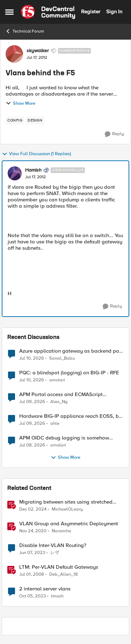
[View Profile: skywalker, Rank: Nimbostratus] (14, 54)
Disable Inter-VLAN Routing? (53, 545)
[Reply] (114, 134)
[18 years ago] (32, 575)
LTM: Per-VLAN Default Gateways (59, 567)
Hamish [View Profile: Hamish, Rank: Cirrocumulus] (33, 170)
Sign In (114, 12)
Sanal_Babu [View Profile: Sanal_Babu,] (62, 358)
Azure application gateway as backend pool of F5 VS (71, 351)
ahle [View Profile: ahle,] (55, 424)
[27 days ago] (32, 402)
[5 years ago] (33, 531)
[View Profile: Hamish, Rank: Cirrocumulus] (15, 173)
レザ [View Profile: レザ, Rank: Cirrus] (55, 553)
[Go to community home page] (48, 12)
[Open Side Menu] (9, 12)
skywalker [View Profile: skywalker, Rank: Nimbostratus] (38, 51)
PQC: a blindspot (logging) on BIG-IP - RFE (69, 373)
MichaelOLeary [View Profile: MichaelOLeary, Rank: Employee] (67, 509)
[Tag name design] (35, 120)
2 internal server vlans (45, 589)
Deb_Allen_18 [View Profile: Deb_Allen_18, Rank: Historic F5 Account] (64, 574)
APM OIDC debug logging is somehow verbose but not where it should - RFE (64, 438)
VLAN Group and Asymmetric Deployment (69, 524)
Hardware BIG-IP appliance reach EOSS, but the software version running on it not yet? (71, 416)
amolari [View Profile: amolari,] (57, 380)
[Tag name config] (15, 120)
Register (91, 12)
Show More (20, 103)
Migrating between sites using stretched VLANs (66, 502)
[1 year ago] (33, 510)
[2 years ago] (32, 596)
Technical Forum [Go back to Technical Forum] (25, 31)
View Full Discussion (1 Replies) (36, 154)
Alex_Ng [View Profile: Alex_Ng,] (59, 402)
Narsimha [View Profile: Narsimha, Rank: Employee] (61, 531)
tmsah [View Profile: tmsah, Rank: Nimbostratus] (57, 596)
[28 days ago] (32, 424)
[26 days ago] (32, 358)
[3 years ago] (32, 553)
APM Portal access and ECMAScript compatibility (61, 394)
